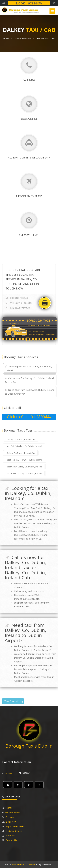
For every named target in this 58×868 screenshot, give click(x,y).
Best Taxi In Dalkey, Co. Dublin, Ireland (25, 460)
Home (6, 39)
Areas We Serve (23, 39)
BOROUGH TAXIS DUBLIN (24, 864)
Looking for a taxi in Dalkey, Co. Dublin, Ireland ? (28, 368)
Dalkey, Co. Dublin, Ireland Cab (21, 453)
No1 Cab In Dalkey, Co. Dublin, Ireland (24, 446)
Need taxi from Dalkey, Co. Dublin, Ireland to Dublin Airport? (30, 392)
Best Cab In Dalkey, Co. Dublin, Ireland (24, 467)
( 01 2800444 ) (24, 773)
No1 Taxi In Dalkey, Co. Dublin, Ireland (24, 473)
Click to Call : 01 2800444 (29, 417)
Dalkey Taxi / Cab (46, 39)
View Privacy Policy (14, 701)
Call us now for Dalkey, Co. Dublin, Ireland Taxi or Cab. (29, 380)
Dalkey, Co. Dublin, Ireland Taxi (21, 439)
